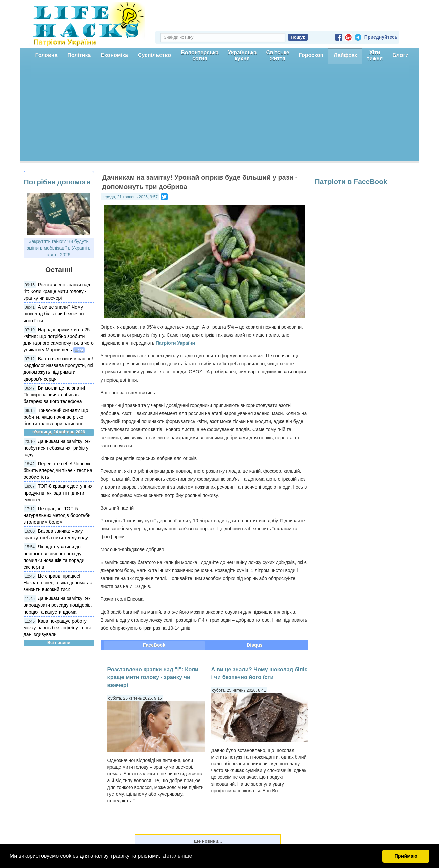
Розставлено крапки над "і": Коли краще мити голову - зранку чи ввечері (57, 291)
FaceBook (154, 645)
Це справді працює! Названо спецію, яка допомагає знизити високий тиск (58, 583)
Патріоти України (175, 343)
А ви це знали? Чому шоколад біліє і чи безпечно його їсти (54, 314)
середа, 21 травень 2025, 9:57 (130, 197)
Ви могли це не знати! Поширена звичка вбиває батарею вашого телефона (55, 395)
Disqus (255, 645)
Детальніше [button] (177, 856)
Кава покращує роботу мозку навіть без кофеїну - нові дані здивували (57, 628)
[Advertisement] (220, 114)
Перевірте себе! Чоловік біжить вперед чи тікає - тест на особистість (58, 470)
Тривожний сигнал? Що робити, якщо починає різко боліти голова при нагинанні (56, 417)
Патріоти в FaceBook (351, 182)
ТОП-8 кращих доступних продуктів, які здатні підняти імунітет (58, 493)
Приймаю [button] (406, 856)
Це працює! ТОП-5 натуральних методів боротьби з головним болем (57, 515)
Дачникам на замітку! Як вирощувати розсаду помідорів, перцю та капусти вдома (58, 605)
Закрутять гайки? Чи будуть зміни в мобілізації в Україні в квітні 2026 (59, 248)
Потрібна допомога (57, 182)
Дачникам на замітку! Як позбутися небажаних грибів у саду (57, 448)
